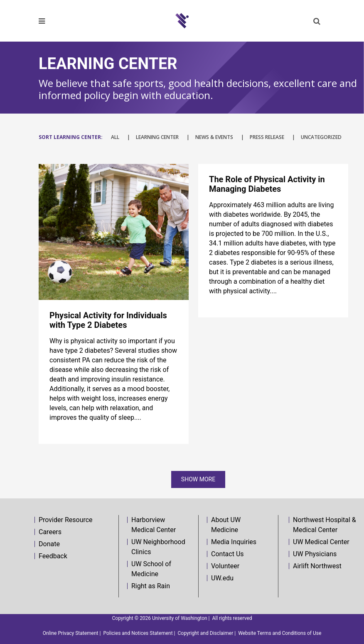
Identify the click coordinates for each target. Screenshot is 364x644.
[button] (317, 21)
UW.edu (222, 578)
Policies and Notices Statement (138, 633)
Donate (49, 544)
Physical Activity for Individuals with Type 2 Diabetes (108, 320)
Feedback (53, 556)
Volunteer (225, 566)
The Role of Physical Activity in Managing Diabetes (267, 184)
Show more (198, 479)
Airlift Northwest (317, 566)
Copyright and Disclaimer (206, 633)
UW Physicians (315, 554)
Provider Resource (66, 520)
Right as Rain (151, 586)
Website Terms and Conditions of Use (280, 633)
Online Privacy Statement (71, 633)
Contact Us (227, 554)
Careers (50, 532)
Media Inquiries (234, 542)
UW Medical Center (321, 542)
